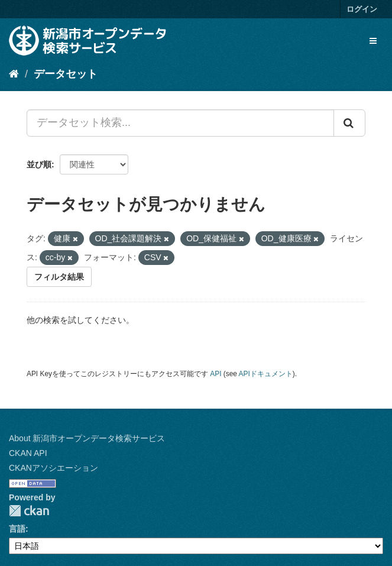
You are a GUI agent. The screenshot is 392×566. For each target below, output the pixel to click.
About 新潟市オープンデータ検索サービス (87, 438)
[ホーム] (14, 74)
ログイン (362, 9)
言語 (17, 529)
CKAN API (28, 453)
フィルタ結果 (59, 277)
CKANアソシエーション (54, 468)
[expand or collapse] (373, 41)
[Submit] (349, 123)
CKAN (29, 511)
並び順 (39, 164)
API (216, 374)
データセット (66, 74)
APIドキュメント (266, 374)
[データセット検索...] (180, 123)
